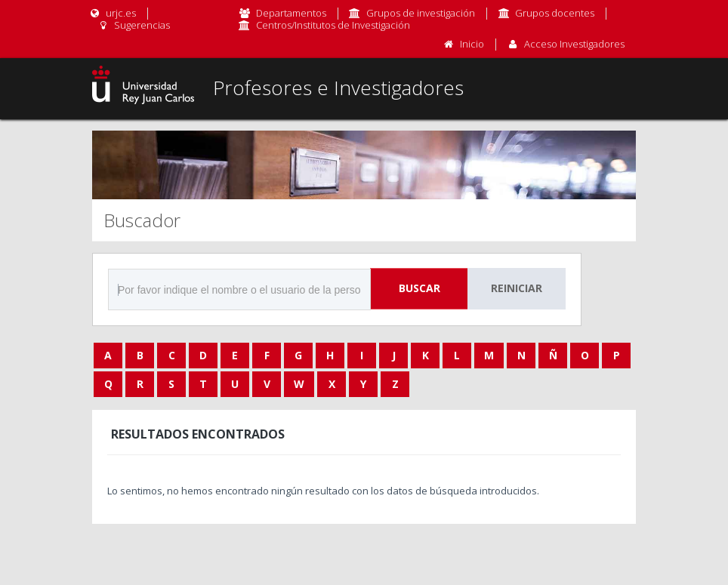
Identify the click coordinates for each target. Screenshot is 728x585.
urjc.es (112, 13)
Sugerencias (133, 25)
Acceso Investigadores (574, 44)
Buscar (420, 288)
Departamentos (291, 13)
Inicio (472, 44)
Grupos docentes (555, 13)
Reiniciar (517, 288)
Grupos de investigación (421, 13)
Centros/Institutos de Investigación (333, 25)
